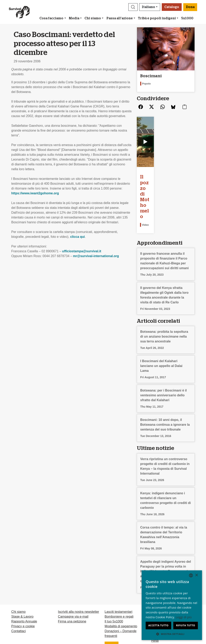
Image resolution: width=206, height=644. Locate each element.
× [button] (196, 575)
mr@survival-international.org (96, 256)
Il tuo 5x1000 (114, 584)
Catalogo (172, 7)
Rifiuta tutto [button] (186, 625)
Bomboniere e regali (119, 579)
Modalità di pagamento (121, 589)
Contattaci (19, 594)
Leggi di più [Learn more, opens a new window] (184, 617)
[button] (133, 7)
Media (74, 18)
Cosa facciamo (51, 18)
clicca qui (78, 237)
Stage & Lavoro (22, 579)
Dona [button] (190, 7)
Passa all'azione (120, 18)
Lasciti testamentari (118, 574)
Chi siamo (93, 18)
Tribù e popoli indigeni (157, 18)
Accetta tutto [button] (158, 625)
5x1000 (187, 18)
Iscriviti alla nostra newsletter (79, 574)
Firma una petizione (72, 584)
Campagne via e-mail (73, 579)
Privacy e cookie (23, 589)
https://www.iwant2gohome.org (35, 193)
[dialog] (172, 605)
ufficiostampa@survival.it (82, 251)
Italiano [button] (148, 7)
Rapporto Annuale (24, 584)
